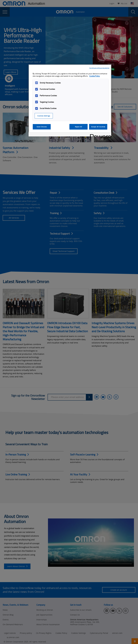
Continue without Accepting (99, 68)
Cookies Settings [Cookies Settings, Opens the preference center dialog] (44, 116)
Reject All (79, 127)
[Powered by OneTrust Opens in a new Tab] (100, 135)
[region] (70, 101)
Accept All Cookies (98, 127)
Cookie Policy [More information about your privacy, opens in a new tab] (95, 76)
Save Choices (42, 127)
